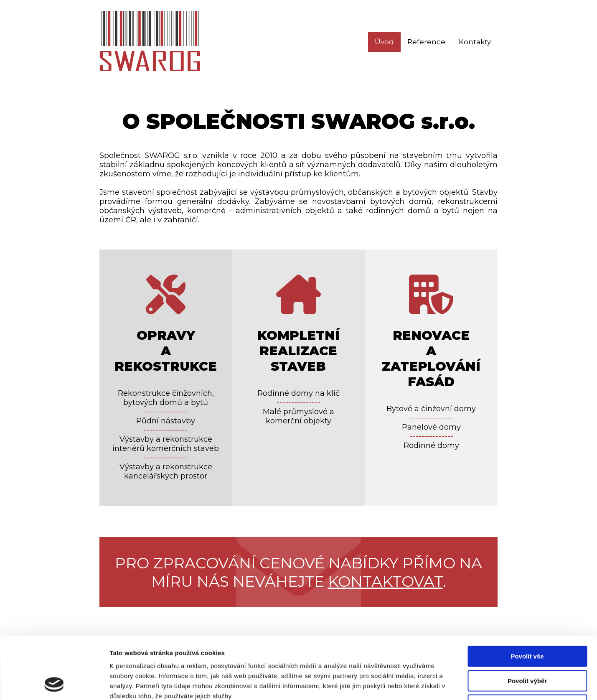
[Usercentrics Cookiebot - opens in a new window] (54, 684)
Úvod (384, 42)
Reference (426, 42)
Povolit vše (527, 598)
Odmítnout (527, 647)
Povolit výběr (527, 622)
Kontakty (475, 42)
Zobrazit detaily (442, 683)
